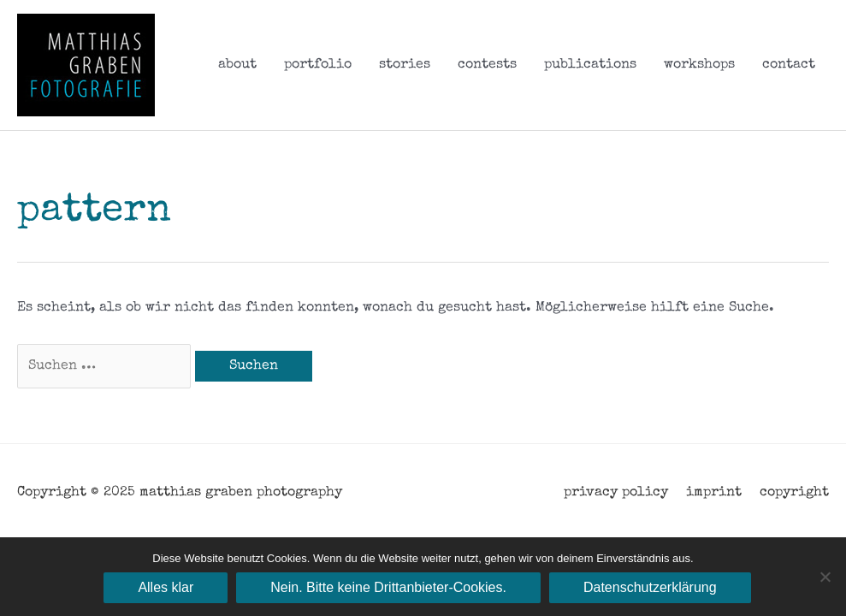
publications (590, 65)
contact (789, 65)
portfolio (318, 65)
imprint (714, 493)
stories (405, 65)
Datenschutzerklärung (650, 587)
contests (487, 65)
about (237, 65)
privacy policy (616, 493)
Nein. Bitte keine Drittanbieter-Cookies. (388, 587)
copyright (794, 493)
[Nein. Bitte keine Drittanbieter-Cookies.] (825, 577)
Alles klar (166, 587)
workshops (699, 65)
